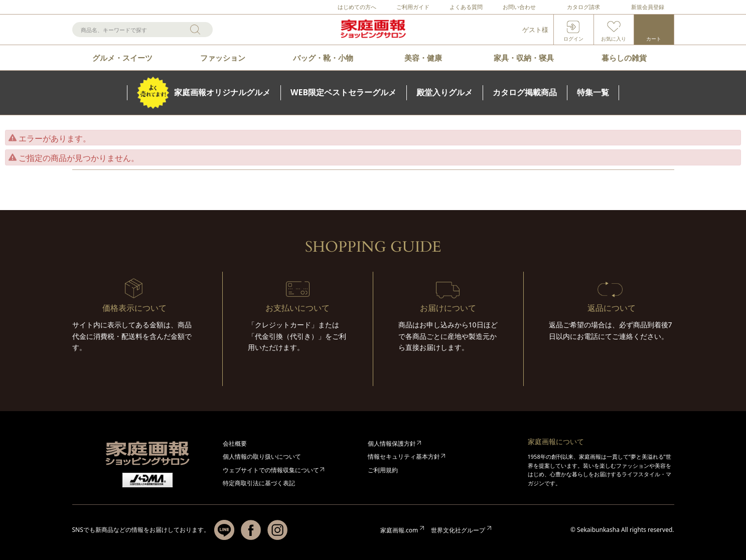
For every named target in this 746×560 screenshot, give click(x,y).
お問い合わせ (519, 7)
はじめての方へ (357, 7)
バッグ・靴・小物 (323, 58)
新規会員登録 (648, 7)
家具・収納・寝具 (524, 58)
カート (654, 39)
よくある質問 (466, 7)
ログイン (573, 39)
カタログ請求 (583, 7)
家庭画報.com (399, 530)
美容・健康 (423, 58)
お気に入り (614, 39)
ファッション (223, 58)
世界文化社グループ (458, 530)
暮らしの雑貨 (624, 58)
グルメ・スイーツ (122, 58)
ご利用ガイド (413, 7)
